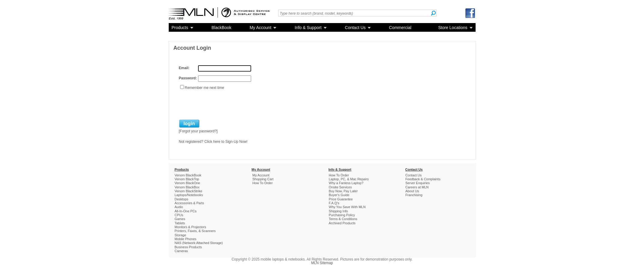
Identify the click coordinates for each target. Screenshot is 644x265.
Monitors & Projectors (190, 227)
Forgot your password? (198, 131)
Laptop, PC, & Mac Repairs (349, 179)
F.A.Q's (334, 203)
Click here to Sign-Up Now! (226, 142)
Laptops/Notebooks (189, 195)
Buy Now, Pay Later (343, 191)
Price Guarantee (341, 199)
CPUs (179, 215)
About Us (412, 191)
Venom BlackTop (187, 179)
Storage (181, 235)
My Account (260, 28)
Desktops (182, 199)
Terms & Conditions (343, 219)
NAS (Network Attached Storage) (199, 243)
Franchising (414, 195)
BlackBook (221, 28)
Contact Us (355, 28)
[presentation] (224, 105)
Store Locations (453, 28)
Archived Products (342, 223)
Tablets (180, 223)
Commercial (400, 28)
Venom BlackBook (188, 175)
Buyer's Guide (339, 195)
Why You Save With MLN (347, 207)
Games (180, 219)
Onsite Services (340, 187)
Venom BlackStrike (188, 191)
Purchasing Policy (342, 215)
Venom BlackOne (187, 183)
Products (180, 28)
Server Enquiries (418, 183)
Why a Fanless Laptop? (346, 183)
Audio (179, 207)
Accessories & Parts (189, 203)
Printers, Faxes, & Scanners (195, 231)
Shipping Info (338, 211)
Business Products (188, 247)
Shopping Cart (263, 179)
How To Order (263, 183)
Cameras (181, 251)
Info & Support (308, 28)
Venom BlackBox (187, 187)
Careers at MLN (417, 187)
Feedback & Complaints (423, 179)
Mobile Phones (186, 239)
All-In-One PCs (186, 211)
